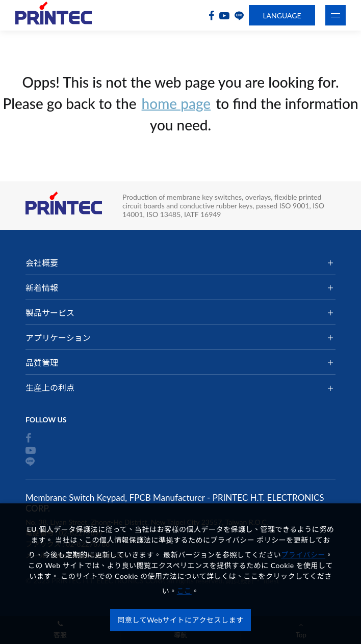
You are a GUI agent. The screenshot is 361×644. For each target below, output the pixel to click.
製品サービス (50, 313)
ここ (184, 591)
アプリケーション (58, 338)
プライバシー (303, 555)
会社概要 (42, 263)
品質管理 (42, 363)
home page (176, 103)
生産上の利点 (50, 387)
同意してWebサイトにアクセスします (181, 620)
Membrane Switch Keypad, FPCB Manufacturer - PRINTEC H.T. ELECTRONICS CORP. (54, 16)
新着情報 (42, 288)
